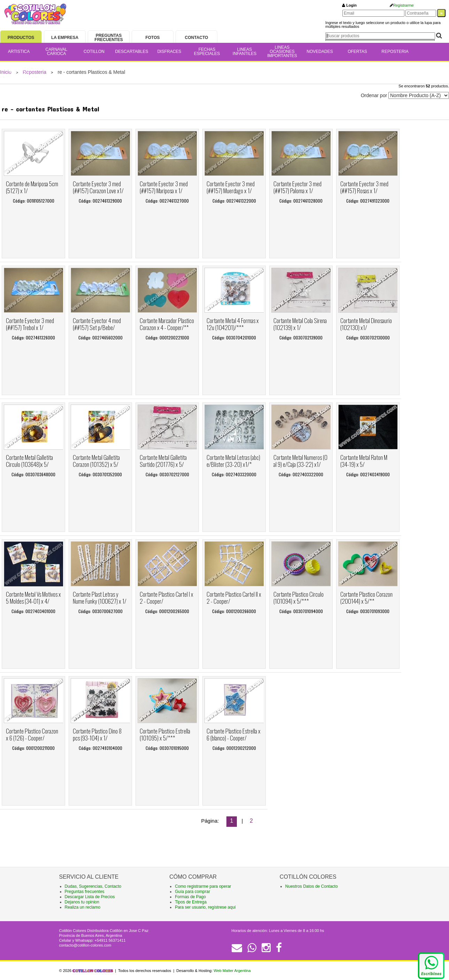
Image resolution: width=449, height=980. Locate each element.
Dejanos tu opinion (82, 902)
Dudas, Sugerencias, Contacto (93, 886)
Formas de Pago (190, 897)
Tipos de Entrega (191, 902)
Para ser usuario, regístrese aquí (205, 907)
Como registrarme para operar (203, 886)
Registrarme (403, 5)
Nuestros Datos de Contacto (312, 886)
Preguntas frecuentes (85, 892)
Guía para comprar (192, 892)
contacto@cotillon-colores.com (85, 945)
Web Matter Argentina (232, 971)
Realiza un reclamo (83, 907)
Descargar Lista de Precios (90, 897)
